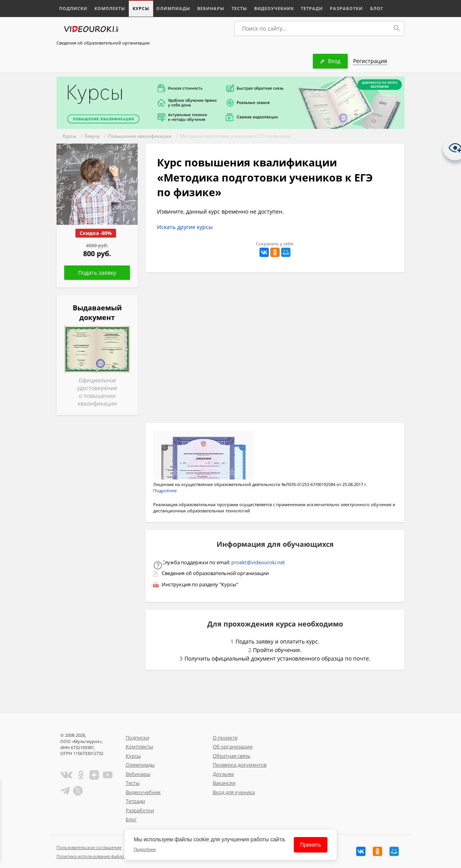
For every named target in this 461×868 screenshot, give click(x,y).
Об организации (233, 746)
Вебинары (210, 8)
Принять (311, 845)
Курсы (141, 8)
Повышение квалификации (140, 136)
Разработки (346, 8)
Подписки (73, 8)
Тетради (311, 8)
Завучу (92, 136)
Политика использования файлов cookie (99, 856)
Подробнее (165, 490)
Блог (376, 8)
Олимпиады (173, 8)
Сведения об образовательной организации (103, 43)
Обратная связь (232, 756)
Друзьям (223, 774)
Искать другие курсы (185, 227)
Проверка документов (240, 765)
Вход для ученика (234, 792)
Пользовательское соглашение (89, 847)
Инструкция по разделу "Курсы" (200, 584)
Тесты (239, 8)
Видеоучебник (273, 8)
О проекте (225, 738)
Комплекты (110, 8)
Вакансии (224, 783)
